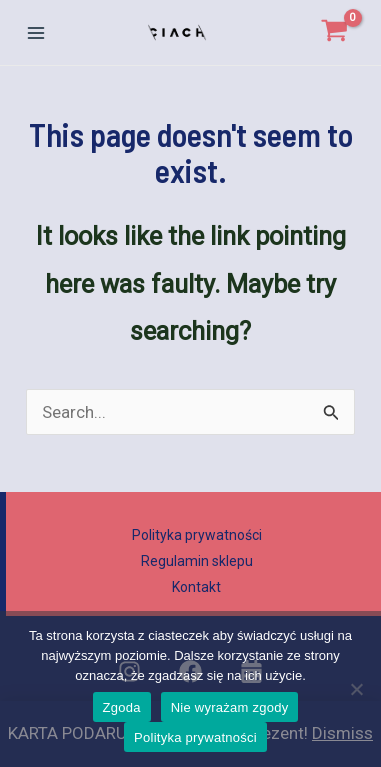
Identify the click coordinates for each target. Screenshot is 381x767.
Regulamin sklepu (197, 561)
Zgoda (122, 707)
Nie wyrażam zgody (230, 707)
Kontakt (196, 587)
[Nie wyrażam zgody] (356, 689)
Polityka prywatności (197, 535)
